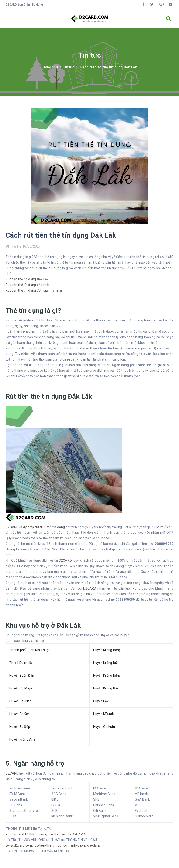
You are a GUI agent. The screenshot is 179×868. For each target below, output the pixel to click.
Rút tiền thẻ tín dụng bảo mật (28, 285)
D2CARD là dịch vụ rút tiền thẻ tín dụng (36, 527)
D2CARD (65, 560)
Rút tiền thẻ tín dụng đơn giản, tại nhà (34, 290)
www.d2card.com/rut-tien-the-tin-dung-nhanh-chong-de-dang (53, 845)
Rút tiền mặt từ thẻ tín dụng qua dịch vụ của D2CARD (45, 834)
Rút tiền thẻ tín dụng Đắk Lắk (27, 279)
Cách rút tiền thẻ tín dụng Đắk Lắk (61, 235)
